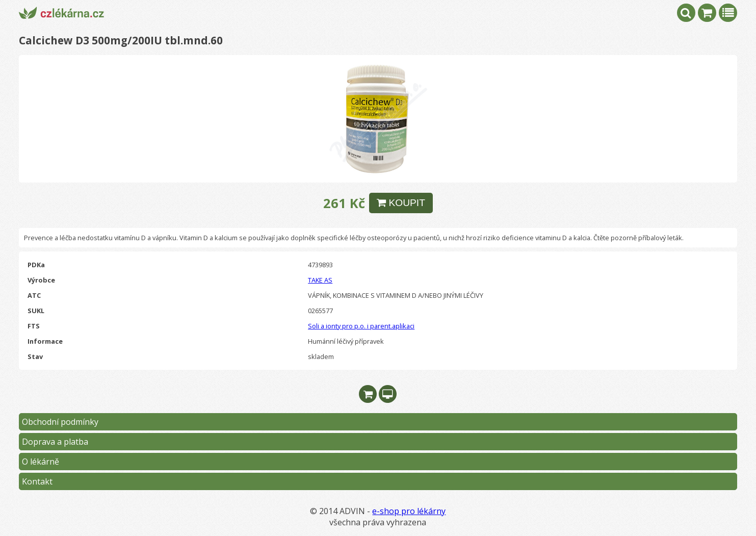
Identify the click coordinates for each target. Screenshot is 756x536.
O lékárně (41, 462)
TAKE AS (320, 280)
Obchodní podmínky (60, 422)
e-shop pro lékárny (409, 511)
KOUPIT (401, 203)
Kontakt (37, 481)
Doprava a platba (55, 442)
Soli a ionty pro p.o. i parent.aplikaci (361, 326)
